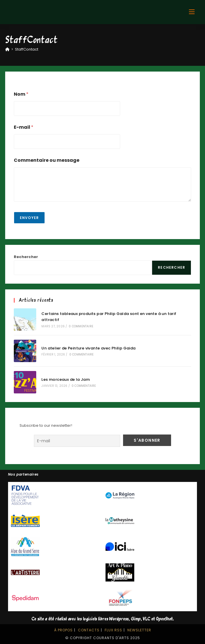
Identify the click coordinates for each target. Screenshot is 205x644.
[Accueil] (7, 49)
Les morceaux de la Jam (66, 379)
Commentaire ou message (47, 160)
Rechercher (26, 257)
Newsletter (139, 630)
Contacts (89, 630)
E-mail (24, 127)
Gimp (136, 619)
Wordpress (119, 619)
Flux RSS (113, 630)
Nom (21, 94)
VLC (146, 619)
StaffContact (27, 49)
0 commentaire (81, 326)
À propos (63, 630)
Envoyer (29, 218)
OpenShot (164, 619)
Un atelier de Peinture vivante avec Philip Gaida (88, 348)
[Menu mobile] (192, 12)
